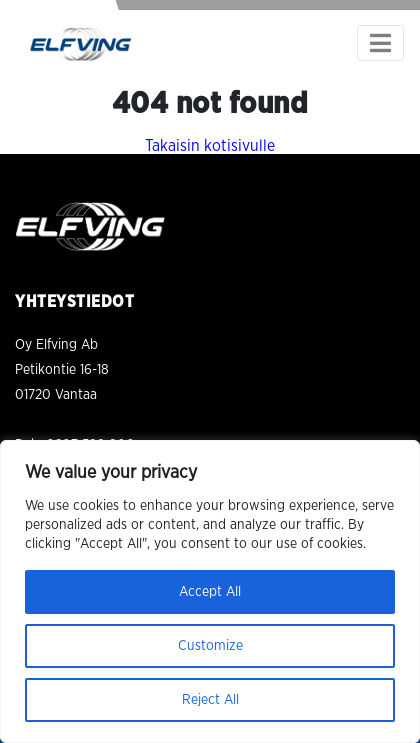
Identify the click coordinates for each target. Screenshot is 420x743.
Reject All (210, 700)
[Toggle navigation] (380, 43)
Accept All (210, 592)
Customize (210, 646)
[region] (210, 591)
